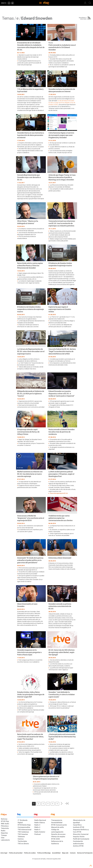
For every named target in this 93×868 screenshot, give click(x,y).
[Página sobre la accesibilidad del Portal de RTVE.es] (56, 853)
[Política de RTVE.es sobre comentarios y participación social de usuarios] (85, 853)
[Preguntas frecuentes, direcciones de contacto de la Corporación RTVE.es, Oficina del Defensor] (73, 853)
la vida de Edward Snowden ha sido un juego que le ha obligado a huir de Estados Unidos (62, 103)
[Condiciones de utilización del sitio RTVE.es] (4, 853)
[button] (62, 803)
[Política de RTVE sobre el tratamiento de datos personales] (16, 853)
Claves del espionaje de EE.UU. (59, 493)
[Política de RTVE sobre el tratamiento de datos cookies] (30, 853)
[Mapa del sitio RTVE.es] (65, 853)
